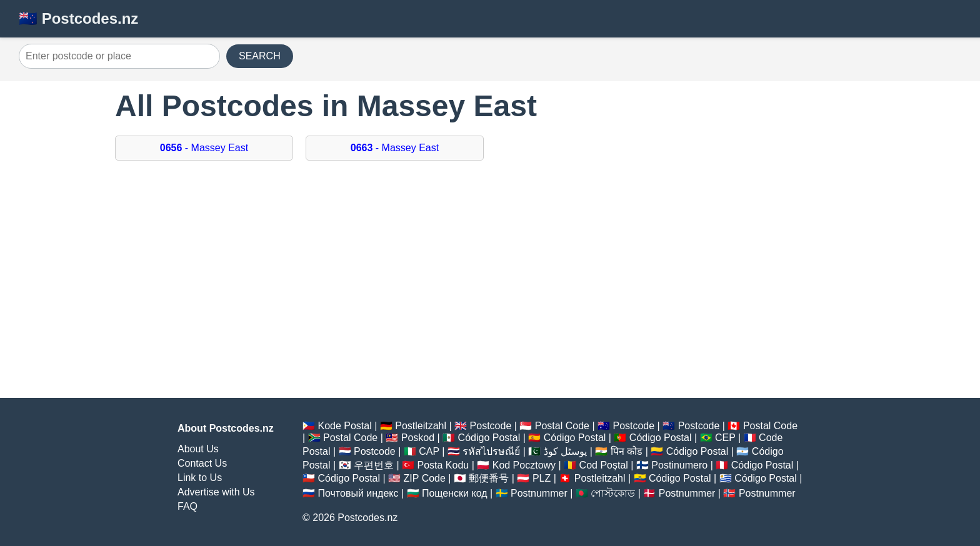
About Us (198, 449)
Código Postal (489, 438)
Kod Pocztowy (524, 465)
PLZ (542, 478)
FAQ (187, 506)
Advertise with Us (216, 492)
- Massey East (204, 148)
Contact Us (202, 463)
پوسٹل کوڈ (565, 451)
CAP (429, 451)
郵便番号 (489, 478)
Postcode (491, 426)
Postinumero (679, 465)
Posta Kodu (443, 465)
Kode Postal (344, 426)
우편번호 (374, 465)
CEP (725, 438)
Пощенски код (455, 493)
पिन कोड (627, 451)
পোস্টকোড (613, 493)
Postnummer (539, 493)
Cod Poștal (604, 465)
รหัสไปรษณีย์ (491, 451)
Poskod (418, 438)
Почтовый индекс (358, 493)
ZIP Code (425, 478)
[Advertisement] (490, 285)
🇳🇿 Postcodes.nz (78, 18)
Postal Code (562, 426)
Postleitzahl (421, 426)
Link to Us (200, 478)
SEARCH (260, 56)
